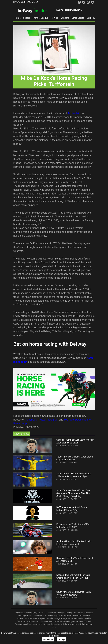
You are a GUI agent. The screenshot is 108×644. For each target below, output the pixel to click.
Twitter (42, 420)
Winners (65, 18)
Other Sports (78, 18)
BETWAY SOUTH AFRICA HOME (26, 2)
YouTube (69, 420)
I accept (61, 639)
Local (60, 10)
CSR (89, 18)
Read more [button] (48, 639)
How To (54, 18)
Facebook (31, 420)
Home (18, 18)
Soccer (27, 18)
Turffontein (74, 113)
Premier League (40, 18)
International (73, 10)
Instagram (52, 420)
